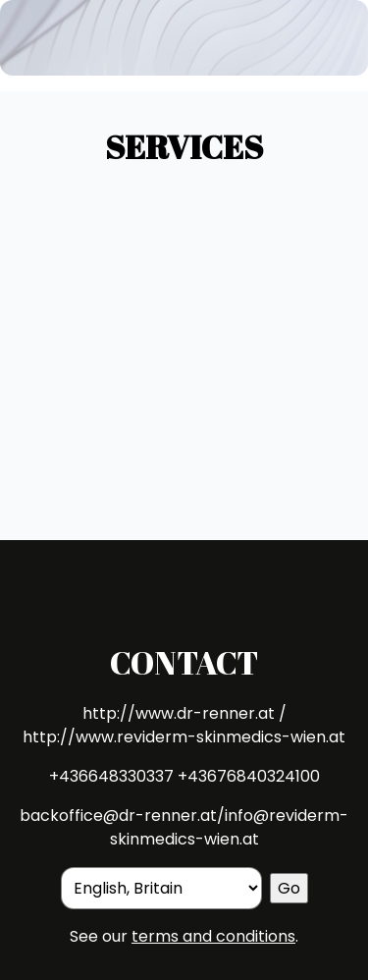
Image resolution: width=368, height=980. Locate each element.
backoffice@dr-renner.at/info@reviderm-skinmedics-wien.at (184, 827)
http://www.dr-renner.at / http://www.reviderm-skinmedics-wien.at (184, 725)
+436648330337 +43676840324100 (184, 776)
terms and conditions (213, 936)
